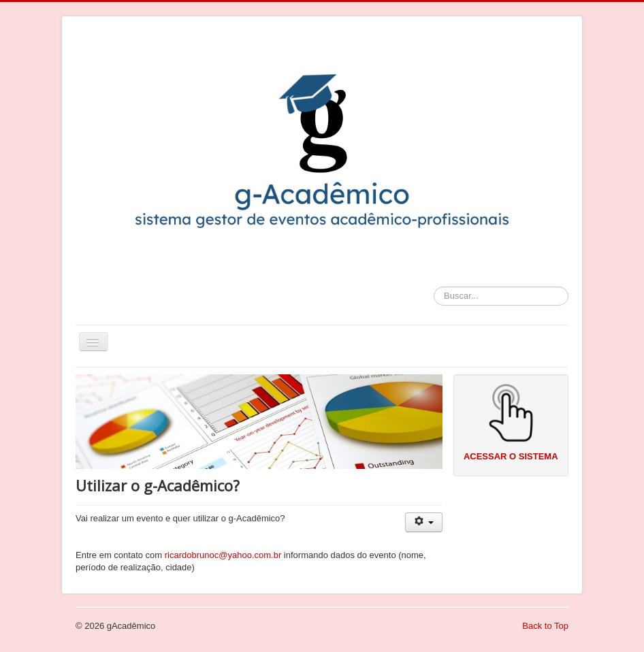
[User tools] (424, 522)
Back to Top (545, 626)
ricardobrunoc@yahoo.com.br (223, 555)
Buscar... (434, 287)
